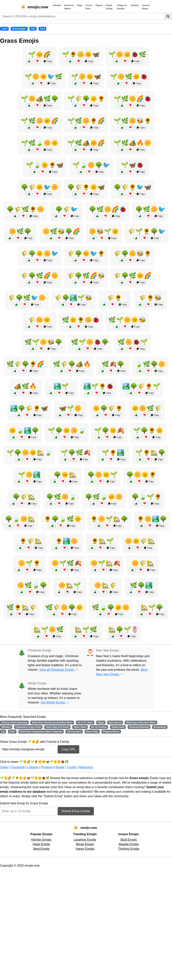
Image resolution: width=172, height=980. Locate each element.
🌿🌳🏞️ (141, 585)
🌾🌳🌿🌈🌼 (40, 276)
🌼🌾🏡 (143, 563)
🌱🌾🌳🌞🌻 (86, 99)
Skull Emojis (128, 840)
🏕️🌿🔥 (25, 386)
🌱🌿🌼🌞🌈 (40, 121)
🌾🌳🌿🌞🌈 (133, 276)
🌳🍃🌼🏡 (20, 519)
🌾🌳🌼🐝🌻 (133, 254)
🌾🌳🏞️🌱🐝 (73, 298)
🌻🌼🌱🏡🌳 (109, 519)
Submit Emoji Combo (76, 811)
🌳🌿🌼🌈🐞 (108, 209)
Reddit (60, 767)
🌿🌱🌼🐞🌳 (90, 342)
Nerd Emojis (41, 849)
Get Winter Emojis (55, 702)
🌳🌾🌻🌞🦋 (86, 187)
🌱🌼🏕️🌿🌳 (40, 99)
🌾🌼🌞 (39, 320)
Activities (57, 5)
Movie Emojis (85, 844)
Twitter (4, 767)
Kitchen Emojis (41, 840)
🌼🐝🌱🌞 (104, 231)
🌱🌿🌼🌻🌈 (86, 121)
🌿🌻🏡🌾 (22, 607)
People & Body (109, 7)
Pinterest (47, 767)
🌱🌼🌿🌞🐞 (129, 77)
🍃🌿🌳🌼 (150, 364)
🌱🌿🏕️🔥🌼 (133, 143)
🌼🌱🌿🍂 (67, 563)
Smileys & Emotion (122, 7)
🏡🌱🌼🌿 (49, 630)
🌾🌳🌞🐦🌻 (86, 254)
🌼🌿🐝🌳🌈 (61, 231)
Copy (48, 61)
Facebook (18, 767)
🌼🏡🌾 (105, 585)
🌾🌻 (115, 298)
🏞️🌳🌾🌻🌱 (141, 386)
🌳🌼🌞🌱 (102, 475)
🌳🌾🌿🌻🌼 (25, 209)
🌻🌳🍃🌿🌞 (63, 519)
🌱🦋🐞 (132, 165)
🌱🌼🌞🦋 (86, 77)
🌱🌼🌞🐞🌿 (127, 54)
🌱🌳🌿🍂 (76, 453)
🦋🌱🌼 (70, 408)
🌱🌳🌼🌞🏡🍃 (29, 453)
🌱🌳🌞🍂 (109, 430)
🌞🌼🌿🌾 (147, 408)
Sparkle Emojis (129, 844)
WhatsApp (86, 767)
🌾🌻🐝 (150, 298)
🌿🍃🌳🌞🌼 (111, 607)
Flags (80, 5)
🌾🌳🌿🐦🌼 (27, 298)
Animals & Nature (69, 7)
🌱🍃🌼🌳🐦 (91, 165)
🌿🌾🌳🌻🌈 (25, 364)
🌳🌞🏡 (65, 475)
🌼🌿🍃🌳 (32, 585)
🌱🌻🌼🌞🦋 (81, 54)
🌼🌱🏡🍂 (105, 563)
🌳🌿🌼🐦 (150, 209)
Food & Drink (89, 7)
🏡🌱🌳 (152, 607)
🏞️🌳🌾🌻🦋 (29, 408)
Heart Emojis (41, 844)
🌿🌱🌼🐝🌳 (43, 342)
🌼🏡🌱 (70, 585)
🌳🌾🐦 (67, 209)
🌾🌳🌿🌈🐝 (86, 276)
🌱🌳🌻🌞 (148, 430)
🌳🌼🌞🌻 (141, 475)
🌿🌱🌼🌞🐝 (127, 320)
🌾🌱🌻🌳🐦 (147, 231)
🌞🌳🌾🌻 (108, 408)
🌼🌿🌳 (20, 231)
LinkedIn (33, 767)
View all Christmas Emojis (59, 670)
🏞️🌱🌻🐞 (99, 386)
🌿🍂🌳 (113, 364)
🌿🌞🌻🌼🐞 (81, 320)
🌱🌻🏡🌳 (150, 453)
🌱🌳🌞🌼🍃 (67, 430)
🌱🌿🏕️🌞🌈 (86, 143)
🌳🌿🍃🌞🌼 (104, 497)
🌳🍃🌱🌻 (147, 497)
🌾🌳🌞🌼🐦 (40, 254)
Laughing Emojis (85, 840)
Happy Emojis (85, 849)
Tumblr (71, 767)
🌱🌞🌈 (39, 54)
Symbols (135, 5)
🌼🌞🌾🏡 (140, 541)
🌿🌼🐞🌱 (133, 342)
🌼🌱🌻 (29, 563)
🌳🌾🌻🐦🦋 (133, 187)
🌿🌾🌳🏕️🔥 (72, 364)
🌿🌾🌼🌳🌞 (64, 607)
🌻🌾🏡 (31, 541)
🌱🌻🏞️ (113, 453)
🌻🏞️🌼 (67, 541)
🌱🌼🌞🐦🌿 (43, 77)
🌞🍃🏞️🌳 (24, 430)
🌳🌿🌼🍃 (61, 497)
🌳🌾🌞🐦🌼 (40, 187)
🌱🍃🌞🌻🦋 (45, 165)
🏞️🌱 (61, 386)
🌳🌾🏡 (24, 497)
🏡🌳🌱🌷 (123, 630)
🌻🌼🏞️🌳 (152, 519)
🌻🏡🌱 (102, 541)
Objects (99, 5)
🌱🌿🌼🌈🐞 (133, 99)
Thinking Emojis (129, 849)
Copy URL (68, 749)
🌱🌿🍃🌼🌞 (40, 143)
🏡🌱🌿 (86, 630)
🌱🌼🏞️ (29, 475)
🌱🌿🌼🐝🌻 (133, 121)
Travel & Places (146, 7)
